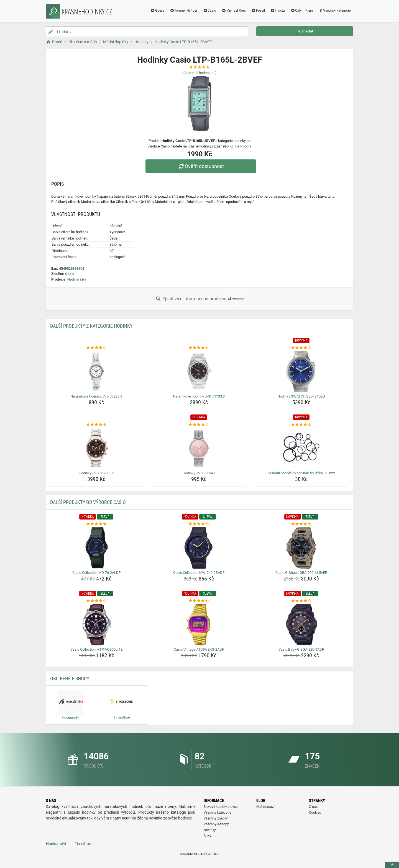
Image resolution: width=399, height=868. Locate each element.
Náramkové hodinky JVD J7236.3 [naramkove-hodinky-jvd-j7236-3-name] (96, 396)
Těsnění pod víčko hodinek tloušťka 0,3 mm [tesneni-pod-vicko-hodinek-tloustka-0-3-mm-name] (301, 473)
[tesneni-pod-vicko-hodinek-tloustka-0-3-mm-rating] (301, 425)
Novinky (210, 830)
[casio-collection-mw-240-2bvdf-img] (199, 548)
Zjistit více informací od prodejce (199, 299)
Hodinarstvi (76, 279)
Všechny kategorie (334, 11)
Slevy (208, 836)
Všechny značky (216, 818)
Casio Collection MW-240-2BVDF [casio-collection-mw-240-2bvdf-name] (199, 573)
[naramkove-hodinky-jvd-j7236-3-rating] (97, 348)
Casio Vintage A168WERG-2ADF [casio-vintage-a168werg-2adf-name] (199, 649)
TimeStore (84, 844)
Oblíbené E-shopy (70, 679)
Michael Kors (234, 11)
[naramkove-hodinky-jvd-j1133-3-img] (199, 371)
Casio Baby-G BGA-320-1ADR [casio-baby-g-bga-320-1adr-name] (301, 649)
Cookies (315, 813)
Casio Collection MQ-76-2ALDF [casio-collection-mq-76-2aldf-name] (96, 573)
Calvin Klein (302, 11)
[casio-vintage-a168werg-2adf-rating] (199, 601)
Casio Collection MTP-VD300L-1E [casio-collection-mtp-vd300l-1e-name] (96, 649)
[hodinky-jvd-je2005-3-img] (97, 448)
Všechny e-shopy (216, 824)
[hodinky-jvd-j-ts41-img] (199, 448)
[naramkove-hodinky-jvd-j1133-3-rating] (199, 348)
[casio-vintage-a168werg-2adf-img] (199, 625)
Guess (157, 11)
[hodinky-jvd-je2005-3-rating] (97, 425)
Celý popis (243, 146)
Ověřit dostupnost (201, 166)
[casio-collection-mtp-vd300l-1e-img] (97, 625)
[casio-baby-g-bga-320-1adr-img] (301, 625)
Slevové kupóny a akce (221, 807)
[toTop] (392, 865)
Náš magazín (266, 807)
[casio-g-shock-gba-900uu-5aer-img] (301, 548)
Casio (209, 11)
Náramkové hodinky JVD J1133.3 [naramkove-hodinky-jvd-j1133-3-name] (199, 396)
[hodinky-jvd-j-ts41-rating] (199, 425)
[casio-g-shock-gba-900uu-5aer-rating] (301, 524)
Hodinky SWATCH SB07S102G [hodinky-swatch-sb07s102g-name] (301, 396)
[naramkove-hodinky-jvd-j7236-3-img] (97, 371)
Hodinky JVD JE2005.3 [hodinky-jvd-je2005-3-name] (96, 473)
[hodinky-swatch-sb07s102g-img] (301, 371)
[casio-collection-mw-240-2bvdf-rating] (199, 524)
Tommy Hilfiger (184, 11)
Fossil (258, 11)
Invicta (278, 11)
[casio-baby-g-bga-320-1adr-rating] (301, 601)
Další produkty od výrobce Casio (88, 502)
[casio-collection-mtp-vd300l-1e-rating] (97, 601)
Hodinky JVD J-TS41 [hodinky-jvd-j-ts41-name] (199, 473)
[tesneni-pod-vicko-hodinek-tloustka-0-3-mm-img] (301, 448)
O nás (313, 807)
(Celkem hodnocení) (199, 73)
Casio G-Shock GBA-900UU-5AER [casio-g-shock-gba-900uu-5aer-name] (301, 573)
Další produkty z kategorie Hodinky (91, 326)
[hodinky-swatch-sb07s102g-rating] (301, 348)
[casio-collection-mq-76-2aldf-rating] (97, 524)
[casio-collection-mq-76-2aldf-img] (97, 548)
